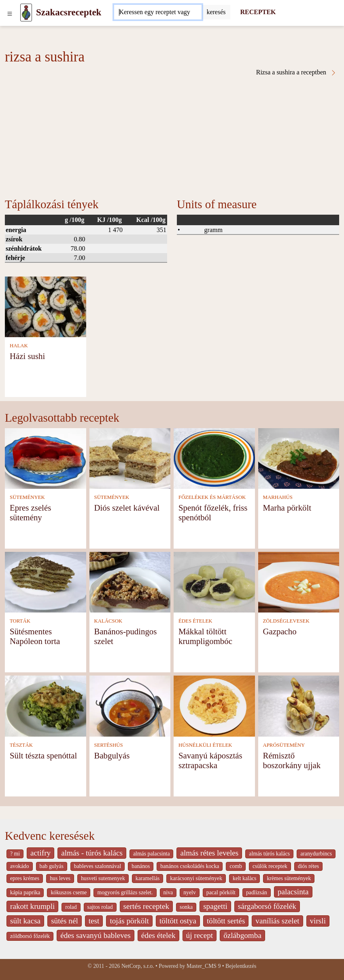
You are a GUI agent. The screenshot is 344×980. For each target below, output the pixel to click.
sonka (186, 907)
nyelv (190, 892)
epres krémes (25, 878)
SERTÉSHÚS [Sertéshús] (109, 745)
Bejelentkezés (241, 966)
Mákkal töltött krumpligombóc (205, 636)
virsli (318, 921)
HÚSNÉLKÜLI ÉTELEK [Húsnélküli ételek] (205, 745)
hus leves (60, 878)
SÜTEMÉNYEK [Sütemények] (27, 497)
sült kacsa (25, 921)
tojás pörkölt (129, 921)
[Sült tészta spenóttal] (46, 705)
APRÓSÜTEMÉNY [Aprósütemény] (284, 745)
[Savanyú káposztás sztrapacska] (214, 705)
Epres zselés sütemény (30, 512)
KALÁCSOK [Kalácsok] (108, 621)
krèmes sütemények (289, 878)
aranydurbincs (316, 854)
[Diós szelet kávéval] (130, 457)
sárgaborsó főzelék (267, 906)
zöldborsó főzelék (30, 936)
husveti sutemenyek (103, 878)
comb (236, 866)
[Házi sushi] (46, 306)
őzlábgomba (242, 935)
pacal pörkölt (221, 892)
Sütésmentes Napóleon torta (35, 636)
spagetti (215, 906)
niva (168, 892)
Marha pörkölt (287, 508)
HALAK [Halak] (19, 346)
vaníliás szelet (277, 921)
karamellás (148, 878)
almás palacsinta (151, 854)
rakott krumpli (32, 906)
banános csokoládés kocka (190, 866)
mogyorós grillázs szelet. (125, 892)
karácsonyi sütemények (196, 878)
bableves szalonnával (98, 866)
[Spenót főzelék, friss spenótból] (214, 457)
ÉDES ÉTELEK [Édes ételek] (195, 621)
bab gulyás (52, 866)
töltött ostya (178, 921)
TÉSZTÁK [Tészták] (21, 745)
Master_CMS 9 (204, 966)
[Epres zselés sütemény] (46, 457)
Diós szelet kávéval (127, 508)
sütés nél (65, 921)
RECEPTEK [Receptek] (258, 12)
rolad (71, 907)
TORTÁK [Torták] (20, 621)
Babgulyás (112, 755)
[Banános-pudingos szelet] (130, 582)
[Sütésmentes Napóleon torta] (46, 582)
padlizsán (257, 892)
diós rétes (308, 866)
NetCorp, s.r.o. (138, 966)
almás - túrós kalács (92, 853)
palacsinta (293, 892)
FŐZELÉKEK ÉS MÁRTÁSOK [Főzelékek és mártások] (212, 497)
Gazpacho (280, 631)
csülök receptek (270, 866)
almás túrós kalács (269, 854)
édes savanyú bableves (96, 935)
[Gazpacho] (299, 582)
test (94, 921)
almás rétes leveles (209, 853)
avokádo (20, 866)
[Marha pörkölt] (299, 457)
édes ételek (158, 935)
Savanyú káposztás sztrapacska (210, 760)
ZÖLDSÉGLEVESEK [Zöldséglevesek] (286, 621)
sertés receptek (146, 906)
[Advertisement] (172, 137)
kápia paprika (25, 892)
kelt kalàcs (244, 878)
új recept (200, 935)
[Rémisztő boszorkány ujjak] (299, 705)
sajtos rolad (100, 907)
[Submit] (216, 12)
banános (141, 866)
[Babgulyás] (130, 705)
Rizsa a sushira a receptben (296, 72)
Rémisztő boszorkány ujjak (292, 760)
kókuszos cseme (69, 892)
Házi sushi (27, 356)
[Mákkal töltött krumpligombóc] (214, 582)
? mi (15, 854)
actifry (40, 853)
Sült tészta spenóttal (43, 755)
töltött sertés (226, 921)
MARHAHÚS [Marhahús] (278, 497)
